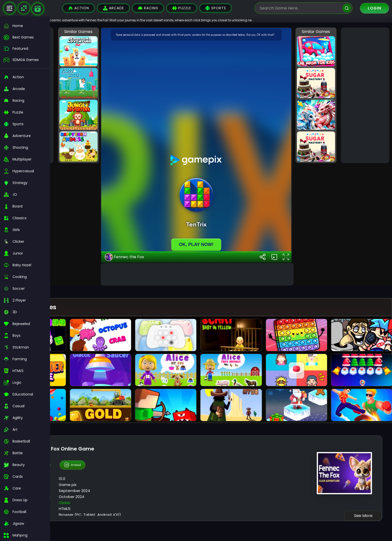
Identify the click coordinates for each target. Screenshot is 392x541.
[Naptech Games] (24, 8)
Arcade (113, 8)
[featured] (25, 49)
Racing (148, 8)
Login (374, 8)
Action (78, 8)
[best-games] (25, 37)
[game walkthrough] (38, 9)
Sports (215, 8)
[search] (347, 8)
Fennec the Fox (163, 389)
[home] (25, 26)
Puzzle (182, 8)
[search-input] (300, 8)
